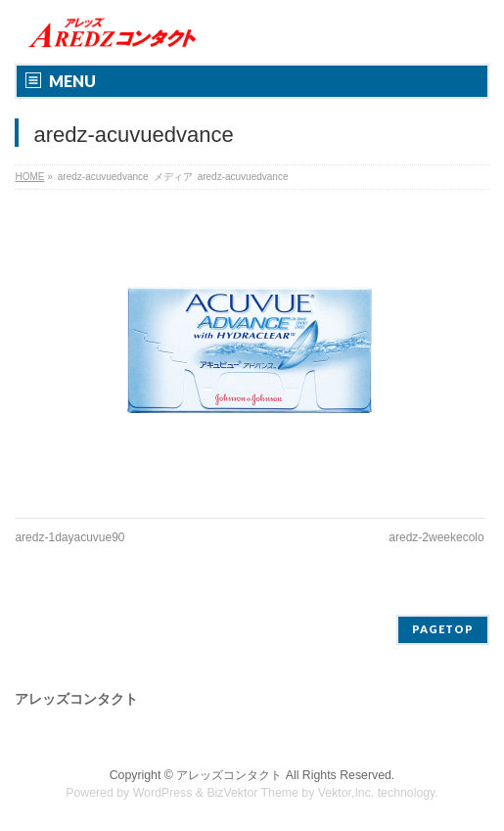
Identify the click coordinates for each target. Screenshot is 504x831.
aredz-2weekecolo (436, 537)
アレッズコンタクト (229, 775)
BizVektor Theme (252, 793)
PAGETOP (443, 629)
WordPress (163, 793)
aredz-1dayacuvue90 (69, 537)
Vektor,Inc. (346, 793)
